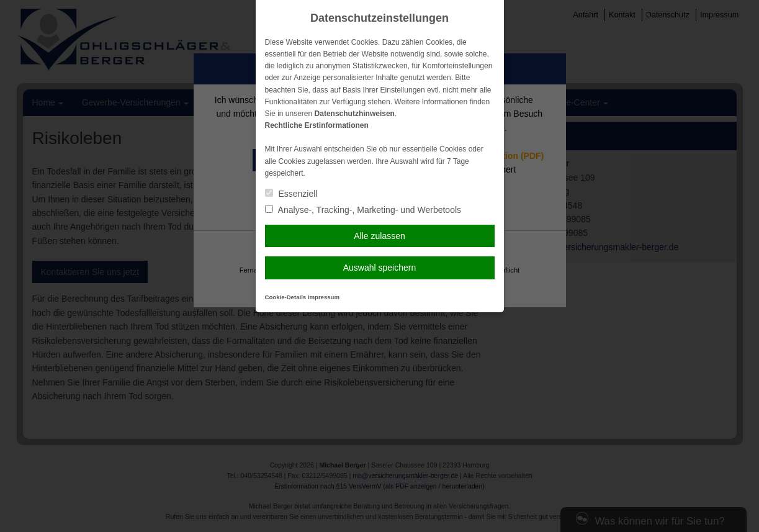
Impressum (324, 297)
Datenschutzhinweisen (355, 114)
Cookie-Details (286, 297)
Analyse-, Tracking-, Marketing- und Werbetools (363, 210)
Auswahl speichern (380, 268)
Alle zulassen (379, 236)
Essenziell (291, 194)
